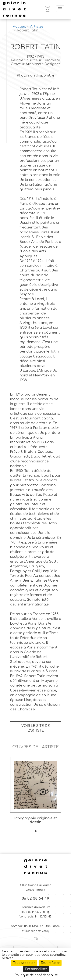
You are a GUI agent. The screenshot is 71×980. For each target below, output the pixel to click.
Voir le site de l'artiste (36, 728)
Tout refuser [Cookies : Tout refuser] (50, 963)
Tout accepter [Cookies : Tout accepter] (24, 963)
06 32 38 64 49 (35, 899)
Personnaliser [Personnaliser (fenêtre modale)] (36, 969)
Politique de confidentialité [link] (36, 975)
